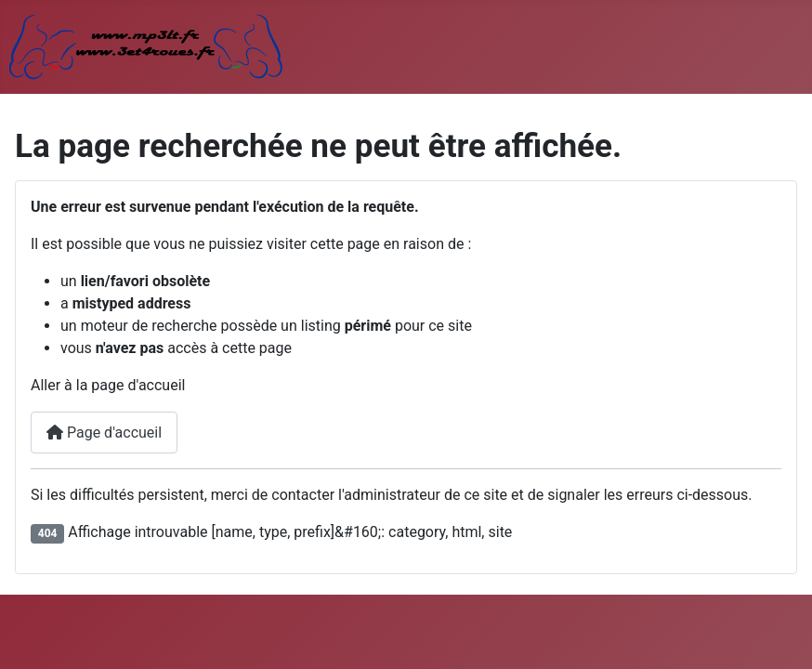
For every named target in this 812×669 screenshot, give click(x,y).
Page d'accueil (104, 433)
